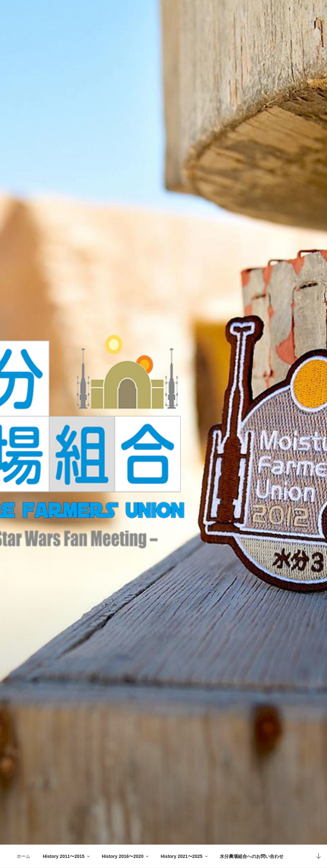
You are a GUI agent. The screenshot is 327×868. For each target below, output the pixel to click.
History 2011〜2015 (67, 856)
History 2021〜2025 (184, 856)
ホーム (23, 856)
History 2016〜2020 (126, 856)
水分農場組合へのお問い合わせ (252, 856)
